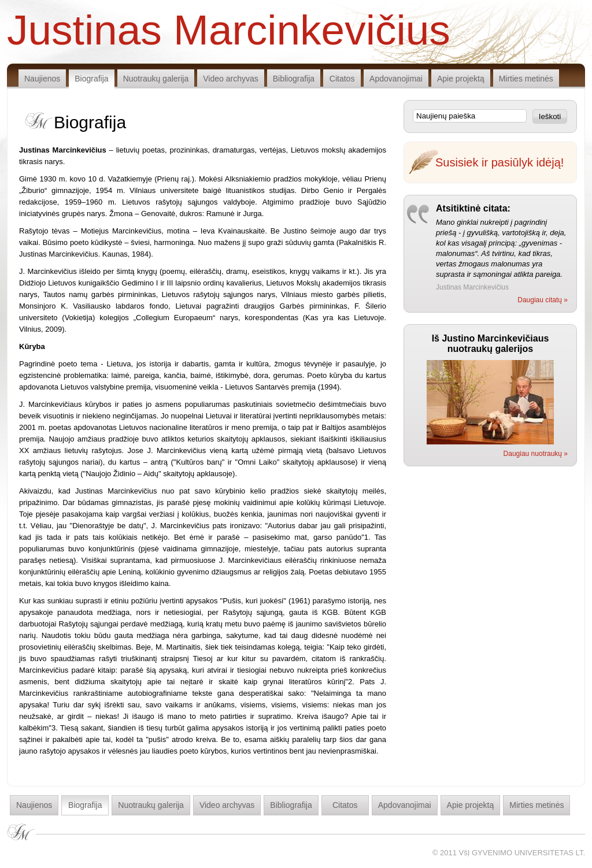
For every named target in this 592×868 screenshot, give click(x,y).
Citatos (342, 79)
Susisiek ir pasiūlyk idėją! (499, 162)
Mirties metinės (526, 79)
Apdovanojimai (396, 79)
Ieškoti (550, 116)
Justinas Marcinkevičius (229, 29)
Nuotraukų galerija (156, 79)
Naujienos (42, 79)
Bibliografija (294, 79)
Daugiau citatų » (543, 300)
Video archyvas (230, 79)
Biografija (91, 79)
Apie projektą (461, 79)
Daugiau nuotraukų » (536, 454)
